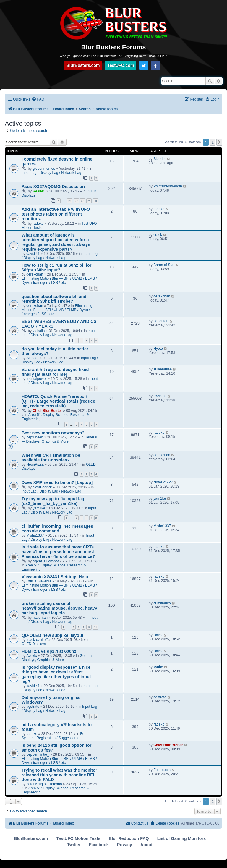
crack (158, 235)
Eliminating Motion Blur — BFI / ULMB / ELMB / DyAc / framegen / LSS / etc (59, 281)
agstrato (33, 707)
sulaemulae (163, 369)
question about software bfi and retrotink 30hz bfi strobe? (54, 299)
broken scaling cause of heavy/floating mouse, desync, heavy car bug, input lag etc (59, 608)
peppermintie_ (38, 754)
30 (95, 201)
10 (89, 627)
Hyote (158, 349)
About (146, 845)
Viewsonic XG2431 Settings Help (55, 577)
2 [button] (213, 142)
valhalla (39, 331)
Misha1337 (35, 535)
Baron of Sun (164, 265)
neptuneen (35, 437)
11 (95, 627)
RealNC (39, 191)
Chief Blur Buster (47, 411)
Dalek (158, 635)
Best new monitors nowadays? (53, 433)
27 (76, 201)
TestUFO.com (121, 65)
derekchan (35, 274)
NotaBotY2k (42, 487)
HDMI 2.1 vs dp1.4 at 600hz (49, 651)
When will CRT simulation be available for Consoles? (51, 458)
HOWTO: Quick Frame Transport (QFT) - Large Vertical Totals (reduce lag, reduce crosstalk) (58, 401)
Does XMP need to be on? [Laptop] (57, 482)
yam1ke (39, 508)
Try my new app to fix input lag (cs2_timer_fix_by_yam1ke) (53, 501)
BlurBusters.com (83, 65)
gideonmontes (44, 169)
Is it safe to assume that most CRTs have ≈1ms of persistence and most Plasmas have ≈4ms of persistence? (58, 552)
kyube (158, 667)
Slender (160, 159)
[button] (219, 142)
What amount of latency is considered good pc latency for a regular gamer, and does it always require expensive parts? (56, 242)
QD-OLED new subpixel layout (52, 635)
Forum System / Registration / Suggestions (56, 736)
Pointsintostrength (168, 186)
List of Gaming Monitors (181, 838)
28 (82, 201)
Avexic (31, 656)
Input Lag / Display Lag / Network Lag (51, 173)
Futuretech (162, 770)
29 (89, 201)
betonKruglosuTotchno (44, 784)
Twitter (74, 845)
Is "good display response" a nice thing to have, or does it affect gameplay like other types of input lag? (56, 674)
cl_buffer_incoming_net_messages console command (57, 529)
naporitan (161, 321)
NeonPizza (35, 464)
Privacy (125, 845)
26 (70, 201)
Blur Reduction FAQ (129, 838)
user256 (160, 396)
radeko (38, 224)
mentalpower (37, 379)
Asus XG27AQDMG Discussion (53, 187)
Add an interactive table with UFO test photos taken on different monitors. (56, 214)
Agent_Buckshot (46, 561)
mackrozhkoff (37, 640)
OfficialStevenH (39, 581)
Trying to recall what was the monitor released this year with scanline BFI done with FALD (59, 775)
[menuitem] (38, 99)
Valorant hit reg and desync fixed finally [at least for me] (55, 372)
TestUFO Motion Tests (78, 838)
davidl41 (33, 254)
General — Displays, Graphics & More (59, 439)
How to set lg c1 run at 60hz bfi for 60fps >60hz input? (56, 268)
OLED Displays (34, 644)
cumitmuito (162, 603)
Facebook (99, 845)
